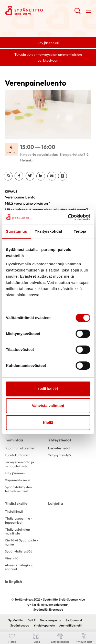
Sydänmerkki (74, 620)
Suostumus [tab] (17, 231)
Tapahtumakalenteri (20, 448)
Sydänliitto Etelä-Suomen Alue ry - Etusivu (40, 11)
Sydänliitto (16, 620)
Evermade (56, 609)
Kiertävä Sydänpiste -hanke (22, 542)
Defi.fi (31, 620)
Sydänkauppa (20, 625)
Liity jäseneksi (15, 473)
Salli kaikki (48, 389)
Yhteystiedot (60, 440)
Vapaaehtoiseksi (17, 480)
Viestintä (12, 558)
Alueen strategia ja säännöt (19, 567)
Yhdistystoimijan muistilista (17, 531)
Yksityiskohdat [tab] (49, 231)
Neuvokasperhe (51, 620)
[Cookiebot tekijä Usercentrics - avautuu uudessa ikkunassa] (68, 217)
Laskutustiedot (59, 448)
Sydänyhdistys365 (19, 551)
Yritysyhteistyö (59, 455)
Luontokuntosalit (17, 455)
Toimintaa (14, 440)
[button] (77, 13)
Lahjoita (56, 503)
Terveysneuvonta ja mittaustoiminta (19, 464)
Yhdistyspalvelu (44, 625)
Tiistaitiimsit (14, 511)
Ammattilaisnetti (70, 625)
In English (13, 581)
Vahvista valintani (48, 406)
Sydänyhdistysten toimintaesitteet (18, 489)
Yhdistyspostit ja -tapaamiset (19, 520)
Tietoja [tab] (80, 231)
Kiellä (48, 423)
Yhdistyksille (16, 503)
